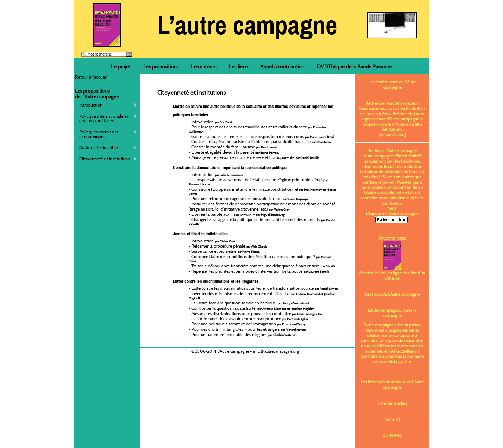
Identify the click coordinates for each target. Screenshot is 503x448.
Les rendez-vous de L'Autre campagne (392, 85)
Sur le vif (392, 419)
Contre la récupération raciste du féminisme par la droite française (261, 142)
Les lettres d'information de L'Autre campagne (392, 384)
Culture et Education (106, 148)
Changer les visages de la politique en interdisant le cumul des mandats (262, 222)
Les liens (238, 67)
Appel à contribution (282, 67)
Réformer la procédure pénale (229, 246)
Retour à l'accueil (91, 77)
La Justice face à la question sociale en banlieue (250, 303)
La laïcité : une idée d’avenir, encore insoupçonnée (250, 319)
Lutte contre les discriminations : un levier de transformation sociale (265, 288)
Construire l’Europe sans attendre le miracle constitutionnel (262, 191)
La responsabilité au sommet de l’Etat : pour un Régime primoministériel (258, 182)
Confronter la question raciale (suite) (253, 308)
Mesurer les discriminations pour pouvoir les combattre (257, 313)
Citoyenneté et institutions (106, 159)
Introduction (106, 105)
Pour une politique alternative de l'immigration (249, 324)
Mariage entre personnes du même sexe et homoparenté (255, 157)
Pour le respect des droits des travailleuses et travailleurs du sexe (257, 129)
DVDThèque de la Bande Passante (354, 67)
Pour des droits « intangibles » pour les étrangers (249, 329)
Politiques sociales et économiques (106, 134)
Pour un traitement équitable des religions (244, 334)
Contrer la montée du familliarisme (234, 147)
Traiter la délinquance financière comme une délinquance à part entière (263, 266)
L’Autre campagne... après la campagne (392, 313)
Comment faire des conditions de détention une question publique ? (260, 259)
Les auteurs (204, 67)
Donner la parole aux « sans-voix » (238, 214)
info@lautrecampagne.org (276, 351)
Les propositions (161, 67)
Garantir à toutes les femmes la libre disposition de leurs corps (263, 136)
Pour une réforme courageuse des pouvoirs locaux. (250, 199)
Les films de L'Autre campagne (392, 294)
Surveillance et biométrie (225, 251)
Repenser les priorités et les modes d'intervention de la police (260, 271)
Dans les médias (392, 403)
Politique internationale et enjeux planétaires (106, 118)
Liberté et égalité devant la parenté (235, 152)
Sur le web (392, 435)
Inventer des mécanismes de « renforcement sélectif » (262, 296)
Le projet (121, 67)
